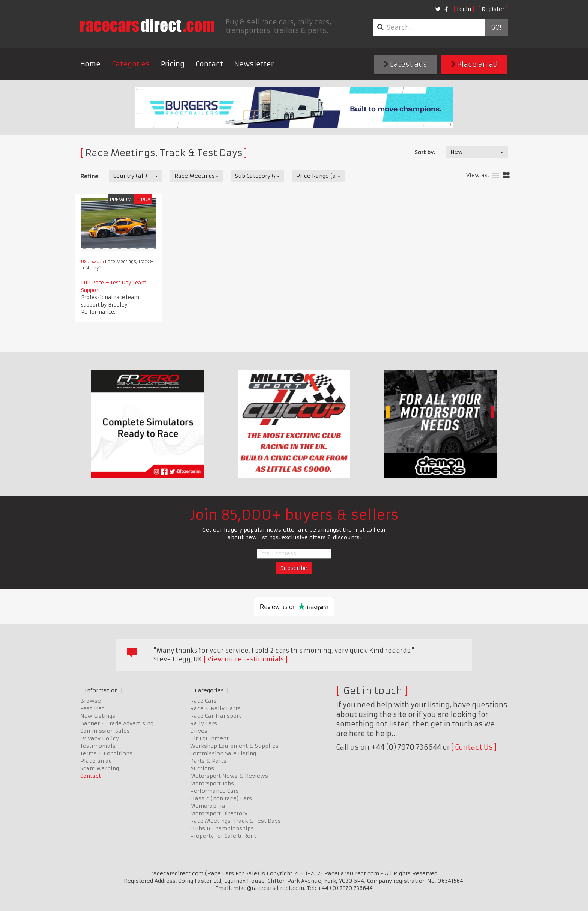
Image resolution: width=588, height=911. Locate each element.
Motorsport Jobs (212, 783)
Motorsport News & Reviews (229, 776)
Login (464, 9)
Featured (92, 708)
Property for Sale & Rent (223, 836)
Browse (91, 701)
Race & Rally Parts (215, 708)
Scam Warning (100, 768)
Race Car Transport (216, 716)
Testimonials (98, 746)
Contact (209, 64)
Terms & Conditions (106, 753)
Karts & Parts (208, 761)
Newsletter (254, 64)
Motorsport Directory (219, 813)
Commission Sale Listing (223, 753)
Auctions (202, 768)
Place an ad (474, 64)
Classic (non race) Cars (221, 798)
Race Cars (203, 701)
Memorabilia (208, 806)
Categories (131, 64)
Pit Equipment (209, 738)
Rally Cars (204, 723)
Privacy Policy (100, 738)
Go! (496, 27)
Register (493, 9)
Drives (199, 731)
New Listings (98, 716)
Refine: (90, 176)
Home (90, 64)
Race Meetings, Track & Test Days (235, 821)
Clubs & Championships (222, 828)
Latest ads (405, 64)
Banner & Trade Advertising (117, 723)
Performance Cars (214, 791)
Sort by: (425, 152)
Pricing (173, 64)
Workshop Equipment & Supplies (234, 746)
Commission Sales (105, 731)
